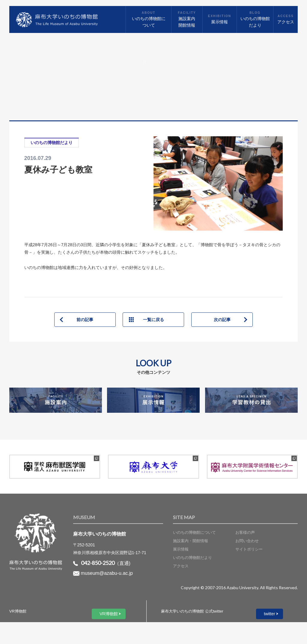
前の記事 (85, 320)
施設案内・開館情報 (191, 541)
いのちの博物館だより (192, 558)
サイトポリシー (249, 549)
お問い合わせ (247, 541)
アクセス (181, 566)
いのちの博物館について (194, 532)
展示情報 (181, 549)
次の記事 (222, 320)
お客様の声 (245, 532)
